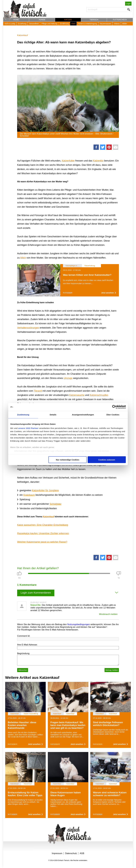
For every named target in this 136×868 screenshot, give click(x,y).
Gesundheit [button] (34, 24)
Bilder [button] (125, 24)
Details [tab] (53, 415)
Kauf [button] (73, 24)
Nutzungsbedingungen (79, 624)
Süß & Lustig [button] (10, 24)
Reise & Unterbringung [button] (88, 24)
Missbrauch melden (108, 614)
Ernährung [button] (64, 24)
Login (128, 4)
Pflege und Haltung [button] (49, 24)
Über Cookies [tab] (113, 415)
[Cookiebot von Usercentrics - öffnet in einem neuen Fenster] (114, 407)
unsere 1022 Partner (28, 428)
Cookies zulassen (107, 460)
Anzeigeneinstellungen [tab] (83, 415)
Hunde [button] (42, 20)
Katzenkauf (22, 35)
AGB (82, 853)
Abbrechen (23, 670)
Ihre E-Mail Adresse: (27, 645)
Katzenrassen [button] (105, 24)
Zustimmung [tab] (23, 415)
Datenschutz (71, 853)
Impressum (57, 853)
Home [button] (16, 20)
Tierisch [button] (94, 20)
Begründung (23, 653)
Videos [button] (117, 24)
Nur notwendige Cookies (68, 460)
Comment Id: (24, 636)
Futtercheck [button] (120, 20)
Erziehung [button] (22, 24)
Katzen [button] (68, 20)
